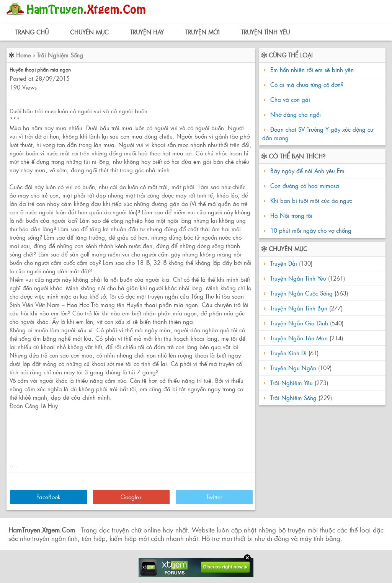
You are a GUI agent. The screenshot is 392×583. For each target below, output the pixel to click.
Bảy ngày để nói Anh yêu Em (306, 171)
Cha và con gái (290, 99)
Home (24, 55)
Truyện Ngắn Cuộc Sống (301, 293)
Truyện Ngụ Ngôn (293, 368)
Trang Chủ (32, 32)
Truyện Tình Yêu (265, 32)
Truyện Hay (147, 32)
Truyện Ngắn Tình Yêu (298, 278)
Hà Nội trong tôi (290, 215)
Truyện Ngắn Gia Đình (299, 323)
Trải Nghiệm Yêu (292, 383)
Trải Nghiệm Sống (60, 55)
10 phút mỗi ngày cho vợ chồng (310, 230)
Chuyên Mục (89, 32)
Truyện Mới (203, 32)
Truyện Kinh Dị (288, 353)
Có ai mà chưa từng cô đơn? (307, 84)
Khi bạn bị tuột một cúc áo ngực (310, 200)
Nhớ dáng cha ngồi (296, 114)
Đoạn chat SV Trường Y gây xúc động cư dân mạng (318, 133)
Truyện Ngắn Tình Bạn (299, 308)
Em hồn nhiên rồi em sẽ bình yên (312, 69)
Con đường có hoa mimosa (304, 185)
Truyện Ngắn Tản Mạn (299, 338)
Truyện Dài (284, 263)
